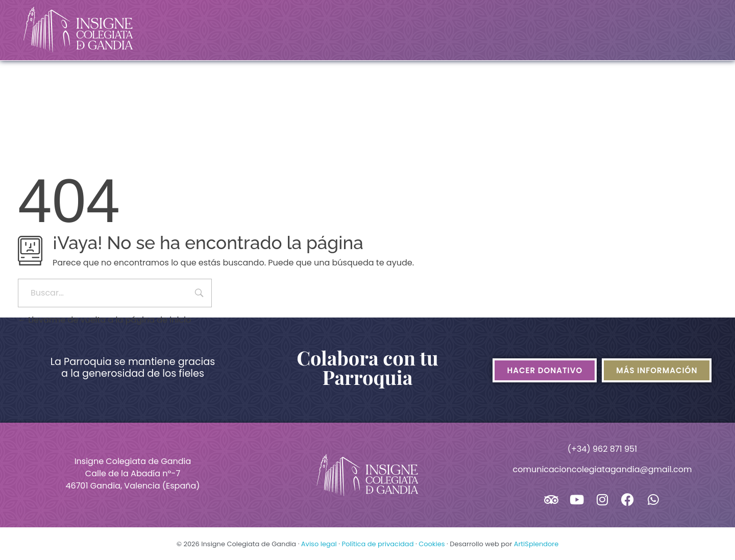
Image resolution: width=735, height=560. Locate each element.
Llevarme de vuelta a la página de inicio (104, 320)
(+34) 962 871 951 (602, 449)
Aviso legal (319, 544)
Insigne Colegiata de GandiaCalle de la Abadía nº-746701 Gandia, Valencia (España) (132, 473)
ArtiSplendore (536, 544)
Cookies (432, 544)
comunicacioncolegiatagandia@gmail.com (602, 469)
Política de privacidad (377, 544)
